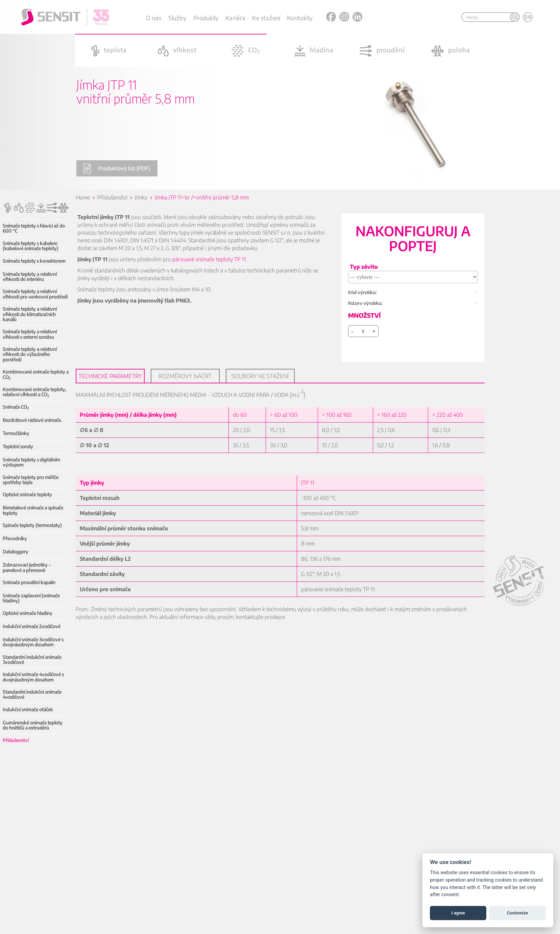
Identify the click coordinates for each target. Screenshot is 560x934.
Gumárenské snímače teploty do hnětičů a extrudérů (36, 725)
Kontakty (300, 18)
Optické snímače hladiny (28, 613)
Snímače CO (16, 407)
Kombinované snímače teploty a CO (36, 374)
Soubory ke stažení (261, 376)
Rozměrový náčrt (186, 376)
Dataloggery (16, 552)
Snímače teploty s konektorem (34, 261)
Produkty (206, 18)
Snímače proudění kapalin (29, 582)
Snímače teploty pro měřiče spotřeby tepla (31, 480)
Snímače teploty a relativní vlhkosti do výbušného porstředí (30, 354)
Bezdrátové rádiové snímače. (32, 420)
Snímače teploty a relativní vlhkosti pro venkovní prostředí (35, 294)
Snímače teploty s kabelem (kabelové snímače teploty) (31, 246)
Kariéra (235, 18)
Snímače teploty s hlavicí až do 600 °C (34, 228)
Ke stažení (266, 18)
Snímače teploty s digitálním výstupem (31, 462)
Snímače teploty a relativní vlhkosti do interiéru (30, 277)
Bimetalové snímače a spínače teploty (33, 510)
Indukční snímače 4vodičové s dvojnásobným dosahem (33, 677)
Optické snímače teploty (27, 494)
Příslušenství (16, 740)
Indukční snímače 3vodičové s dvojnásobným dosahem (33, 642)
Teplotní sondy (18, 446)
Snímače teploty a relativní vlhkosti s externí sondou (30, 334)
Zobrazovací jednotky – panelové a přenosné (27, 567)
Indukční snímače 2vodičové (32, 626)
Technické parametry (111, 376)
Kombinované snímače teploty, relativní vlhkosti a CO (34, 392)
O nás (154, 18)
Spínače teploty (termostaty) (32, 525)
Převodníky (15, 538)
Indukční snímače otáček (28, 709)
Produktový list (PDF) (117, 169)
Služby (177, 18)
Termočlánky (16, 433)
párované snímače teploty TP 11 (210, 259)
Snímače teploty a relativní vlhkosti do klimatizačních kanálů (30, 314)
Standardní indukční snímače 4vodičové (32, 694)
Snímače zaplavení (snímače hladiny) (31, 598)
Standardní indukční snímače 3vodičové (32, 660)
